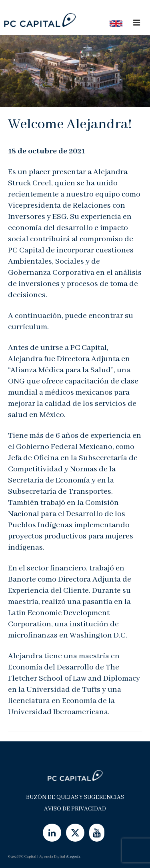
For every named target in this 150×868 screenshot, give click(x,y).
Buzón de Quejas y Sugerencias (75, 797)
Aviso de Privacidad (75, 809)
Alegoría (73, 857)
